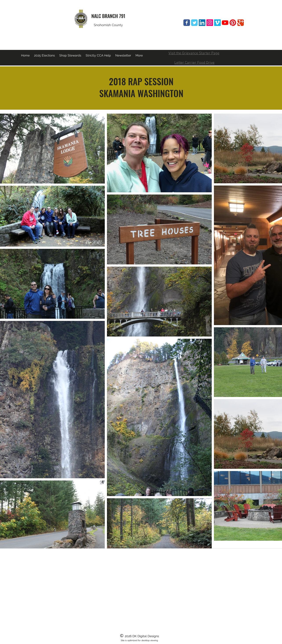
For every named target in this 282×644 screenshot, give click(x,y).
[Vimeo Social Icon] (217, 23)
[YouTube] (225, 23)
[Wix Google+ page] (240, 23)
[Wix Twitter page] (194, 23)
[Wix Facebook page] (187, 23)
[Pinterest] (233, 23)
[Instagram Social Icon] (210, 23)
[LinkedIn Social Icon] (202, 23)
